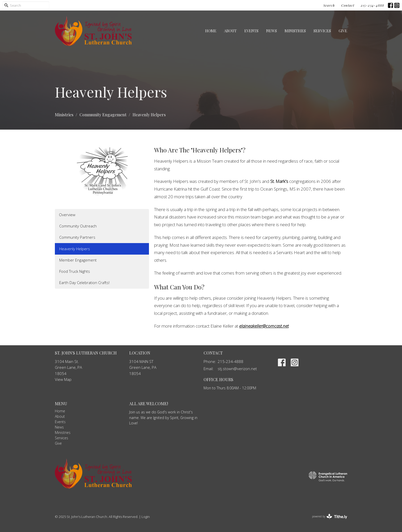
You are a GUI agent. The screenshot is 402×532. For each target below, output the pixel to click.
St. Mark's (279, 181)
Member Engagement (78, 260)
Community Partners (77, 237)
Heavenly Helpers (75, 249)
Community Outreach (78, 226)
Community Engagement (103, 115)
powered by (330, 517)
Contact (348, 5)
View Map (63, 379)
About (230, 31)
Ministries (295, 31)
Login (146, 517)
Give (343, 31)
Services (322, 31)
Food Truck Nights (75, 271)
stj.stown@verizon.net (237, 369)
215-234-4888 (372, 5)
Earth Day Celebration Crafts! (84, 283)
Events (251, 31)
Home (211, 31)
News (272, 31)
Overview (67, 215)
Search (329, 5)
